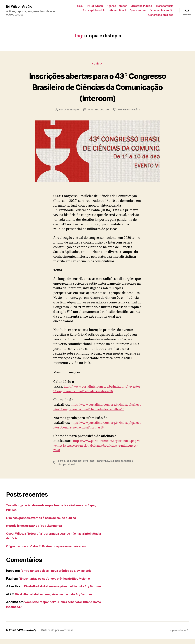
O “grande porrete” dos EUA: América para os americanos (50, 547)
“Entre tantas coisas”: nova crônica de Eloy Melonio (59, 571)
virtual (71, 465)
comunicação (74, 461)
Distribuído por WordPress (59, 635)
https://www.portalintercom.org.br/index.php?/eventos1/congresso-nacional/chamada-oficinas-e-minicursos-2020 (97, 446)
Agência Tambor (117, 6)
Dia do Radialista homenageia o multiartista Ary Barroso (58, 599)
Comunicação (70, 110)
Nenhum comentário (129, 110)
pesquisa (119, 461)
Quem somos (138, 10)
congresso (89, 461)
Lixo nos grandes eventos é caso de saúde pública (44, 518)
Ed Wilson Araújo (20, 6)
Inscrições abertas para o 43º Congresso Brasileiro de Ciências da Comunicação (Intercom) (97, 87)
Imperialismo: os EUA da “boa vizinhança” (38, 526)
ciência (62, 461)
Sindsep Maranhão (94, 10)
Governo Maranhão (162, 10)
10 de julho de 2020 (98, 110)
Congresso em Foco (161, 15)
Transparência (164, 6)
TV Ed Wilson (95, 6)
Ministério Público (141, 6)
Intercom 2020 (105, 461)
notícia (97, 64)
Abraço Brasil (117, 10)
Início (80, 6)
